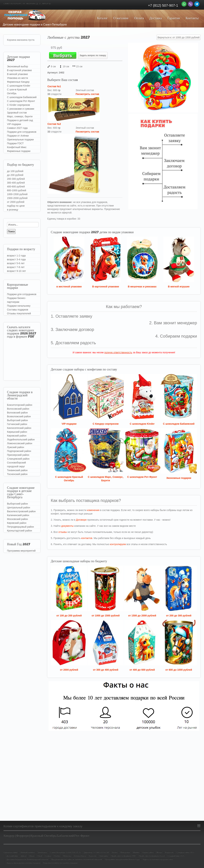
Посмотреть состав (87, 94)
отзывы (63, 532)
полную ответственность (118, 352)
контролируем (118, 544)
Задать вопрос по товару (93, 55)
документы (67, 526)
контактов (87, 538)
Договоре (81, 520)
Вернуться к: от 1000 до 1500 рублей (179, 37)
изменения (93, 510)
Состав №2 (54, 124)
